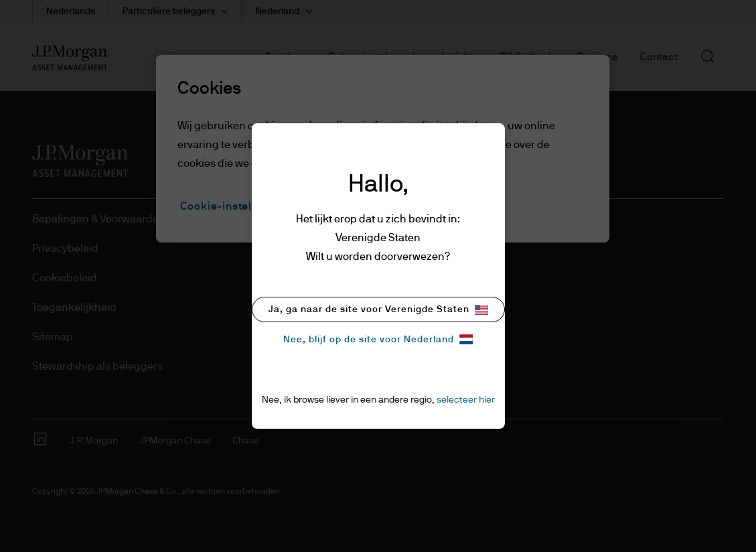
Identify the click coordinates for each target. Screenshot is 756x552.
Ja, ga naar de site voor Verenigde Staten (378, 310)
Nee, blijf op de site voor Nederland (378, 339)
